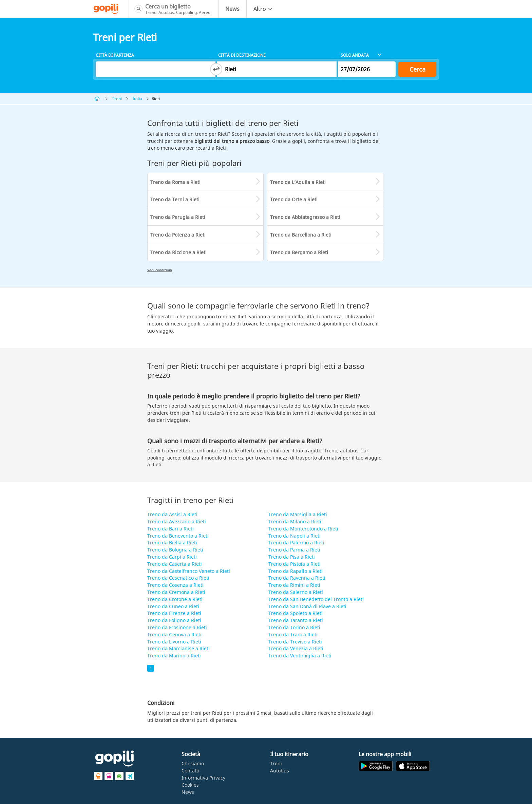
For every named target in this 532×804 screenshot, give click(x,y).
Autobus (280, 771)
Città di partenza (115, 55)
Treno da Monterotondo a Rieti (303, 529)
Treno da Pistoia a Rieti (294, 564)
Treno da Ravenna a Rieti (297, 578)
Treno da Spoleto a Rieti (296, 613)
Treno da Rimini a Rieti (294, 585)
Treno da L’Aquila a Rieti (298, 182)
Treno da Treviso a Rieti (295, 642)
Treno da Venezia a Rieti (296, 648)
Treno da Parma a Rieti (294, 550)
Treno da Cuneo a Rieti (173, 606)
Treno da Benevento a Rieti (178, 536)
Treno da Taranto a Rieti (296, 620)
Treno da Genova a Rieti (174, 634)
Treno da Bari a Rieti (170, 529)
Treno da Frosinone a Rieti (177, 627)
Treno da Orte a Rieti (294, 199)
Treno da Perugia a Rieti (178, 217)
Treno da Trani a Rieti (293, 634)
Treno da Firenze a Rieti (174, 613)
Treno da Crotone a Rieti (175, 599)
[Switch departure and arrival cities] (216, 69)
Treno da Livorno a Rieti (174, 642)
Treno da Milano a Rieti (295, 521)
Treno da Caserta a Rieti (175, 564)
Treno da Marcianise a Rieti (178, 648)
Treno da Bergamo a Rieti (299, 252)
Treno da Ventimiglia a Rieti (300, 656)
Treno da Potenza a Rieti (178, 235)
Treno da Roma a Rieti (175, 182)
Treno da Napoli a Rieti (294, 536)
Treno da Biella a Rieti (172, 543)
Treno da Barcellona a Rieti (301, 235)
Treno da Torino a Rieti (294, 627)
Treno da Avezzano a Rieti (177, 521)
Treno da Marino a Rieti (174, 656)
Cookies (190, 785)
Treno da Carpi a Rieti (172, 557)
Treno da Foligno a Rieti (174, 620)
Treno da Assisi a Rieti (172, 514)
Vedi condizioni (160, 270)
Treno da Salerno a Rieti (296, 592)
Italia (137, 99)
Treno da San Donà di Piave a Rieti (307, 606)
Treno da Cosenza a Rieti (175, 585)
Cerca (417, 69)
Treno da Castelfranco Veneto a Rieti (189, 571)
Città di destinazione (242, 55)
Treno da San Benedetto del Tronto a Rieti (316, 599)
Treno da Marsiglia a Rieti (298, 514)
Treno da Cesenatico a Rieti (178, 578)
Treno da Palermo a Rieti (296, 543)
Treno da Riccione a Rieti (178, 252)
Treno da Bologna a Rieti (175, 550)
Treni (117, 99)
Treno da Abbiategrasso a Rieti (305, 217)
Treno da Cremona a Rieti (176, 592)
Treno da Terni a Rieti (175, 199)
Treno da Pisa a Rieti (292, 557)
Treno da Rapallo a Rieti (296, 571)
